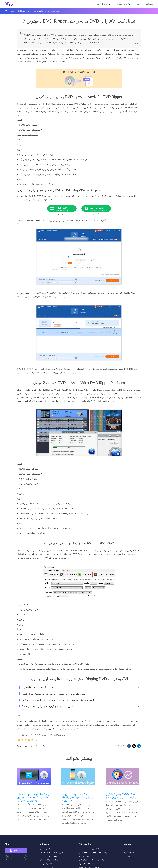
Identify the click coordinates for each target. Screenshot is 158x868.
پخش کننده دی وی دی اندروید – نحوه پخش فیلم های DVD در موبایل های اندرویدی (78, 797)
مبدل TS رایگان (45, 849)
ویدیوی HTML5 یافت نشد (88, 863)
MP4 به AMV (84, 856)
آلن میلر (24, 735)
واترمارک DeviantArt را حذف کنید (91, 860)
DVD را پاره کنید (24, 11)
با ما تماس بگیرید (130, 852)
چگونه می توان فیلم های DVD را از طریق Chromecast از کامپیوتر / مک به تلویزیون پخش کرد (34, 797)
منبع (138, 4)
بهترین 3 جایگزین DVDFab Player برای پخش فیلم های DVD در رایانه (122, 796)
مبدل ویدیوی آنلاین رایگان (49, 860)
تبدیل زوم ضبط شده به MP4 (89, 849)
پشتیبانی (150, 4)
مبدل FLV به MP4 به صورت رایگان (52, 852)
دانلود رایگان (66, 209)
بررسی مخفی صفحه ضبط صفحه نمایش (93, 852)
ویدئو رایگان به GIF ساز (48, 856)
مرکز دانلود (16, 850)
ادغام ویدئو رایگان (46, 863)
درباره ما (127, 849)
